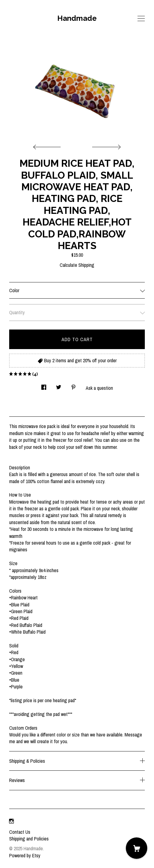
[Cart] (137, 848)
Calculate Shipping (77, 265)
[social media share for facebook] (44, 385)
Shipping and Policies (29, 839)
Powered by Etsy (25, 855)
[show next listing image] (106, 145)
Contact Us (20, 832)
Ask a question (99, 388)
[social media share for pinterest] (73, 385)
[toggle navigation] (141, 19)
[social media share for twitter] (59, 385)
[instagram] (11, 821)
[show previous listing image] (48, 145)
